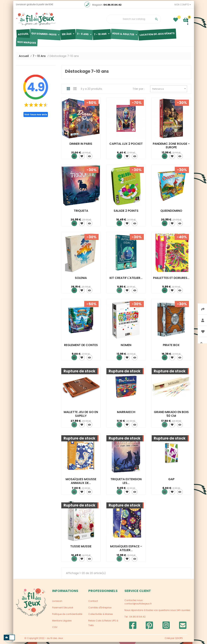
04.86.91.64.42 (112, 7)
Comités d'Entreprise (100, 610)
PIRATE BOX (171, 347)
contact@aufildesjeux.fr (138, 606)
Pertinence (170, 91)
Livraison (57, 603)
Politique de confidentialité (67, 616)
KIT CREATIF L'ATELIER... (126, 280)
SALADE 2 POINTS (126, 213)
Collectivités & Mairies (101, 616)
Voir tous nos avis (36, 117)
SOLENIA (81, 280)
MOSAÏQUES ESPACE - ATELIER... (126, 550)
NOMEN (126, 347)
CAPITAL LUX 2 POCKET (126, 146)
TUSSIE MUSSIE (81, 548)
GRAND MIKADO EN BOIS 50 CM (171, 416)
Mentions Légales (62, 623)
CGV (55, 629)
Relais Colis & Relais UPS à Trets (103, 625)
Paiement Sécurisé (63, 610)
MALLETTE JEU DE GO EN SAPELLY (81, 416)
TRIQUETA (81, 213)
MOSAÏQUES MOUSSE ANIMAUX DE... (81, 483)
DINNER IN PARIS (81, 146)
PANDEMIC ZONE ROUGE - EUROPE (171, 148)
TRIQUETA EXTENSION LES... (126, 483)
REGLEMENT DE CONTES (81, 347)
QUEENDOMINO (171, 213)
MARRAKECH (126, 414)
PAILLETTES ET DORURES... (171, 280)
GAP (171, 481)
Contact (93, 603)
